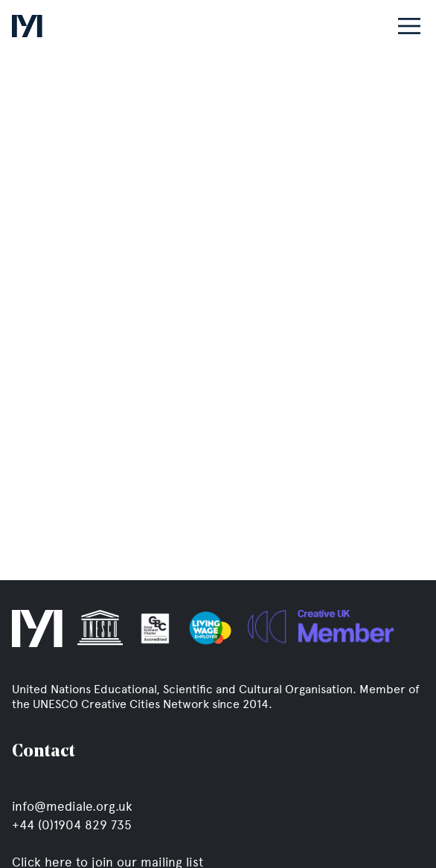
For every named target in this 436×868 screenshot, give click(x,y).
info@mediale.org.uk (72, 806)
